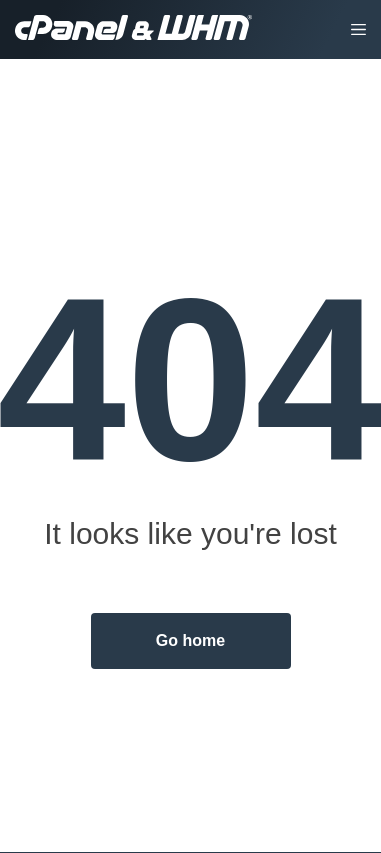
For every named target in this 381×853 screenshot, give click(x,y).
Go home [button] (190, 640)
